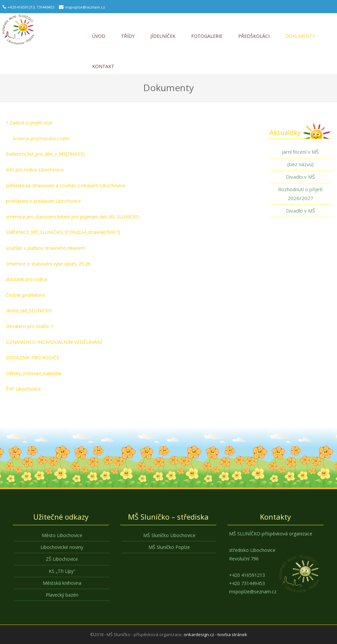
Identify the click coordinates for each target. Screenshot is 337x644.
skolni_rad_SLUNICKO (29, 310)
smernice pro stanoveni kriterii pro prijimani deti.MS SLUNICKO (73, 217)
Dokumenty (300, 36)
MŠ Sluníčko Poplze (169, 547)
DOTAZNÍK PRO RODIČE (33, 358)
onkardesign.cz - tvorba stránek (215, 634)
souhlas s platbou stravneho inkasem (46, 248)
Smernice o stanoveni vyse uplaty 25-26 (48, 264)
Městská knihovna (62, 583)
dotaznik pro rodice (26, 279)
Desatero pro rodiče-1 (30, 326)
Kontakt (103, 66)
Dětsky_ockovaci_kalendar (34, 373)
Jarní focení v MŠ (300, 152)
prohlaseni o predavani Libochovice (43, 201)
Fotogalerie (207, 36)
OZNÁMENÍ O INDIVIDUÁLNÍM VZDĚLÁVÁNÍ (54, 342)
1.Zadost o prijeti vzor (29, 123)
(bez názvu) (300, 164)
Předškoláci (254, 36)
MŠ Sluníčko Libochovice (169, 535)
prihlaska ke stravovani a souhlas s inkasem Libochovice (66, 185)
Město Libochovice (62, 535)
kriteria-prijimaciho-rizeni (41, 138)
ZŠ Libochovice (62, 559)
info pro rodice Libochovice (35, 170)
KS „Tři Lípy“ (62, 571)
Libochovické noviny (62, 547)
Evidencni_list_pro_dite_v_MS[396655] (45, 154)
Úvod (99, 36)
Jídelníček (163, 36)
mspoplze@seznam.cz (85, 7)
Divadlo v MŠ (300, 177)
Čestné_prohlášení (25, 295)
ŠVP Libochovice (23, 389)
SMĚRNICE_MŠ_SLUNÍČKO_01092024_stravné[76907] (63, 232)
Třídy (128, 36)
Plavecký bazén (62, 595)
